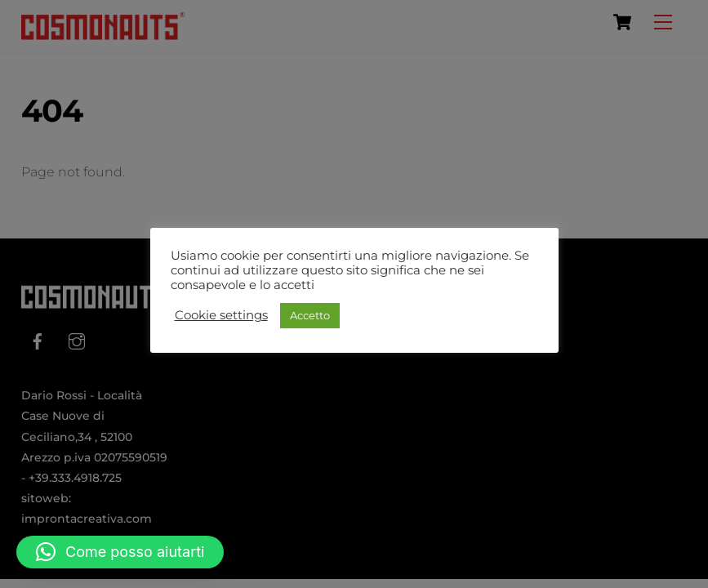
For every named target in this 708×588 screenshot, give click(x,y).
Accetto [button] (310, 315)
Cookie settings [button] (221, 315)
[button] (120, 552)
